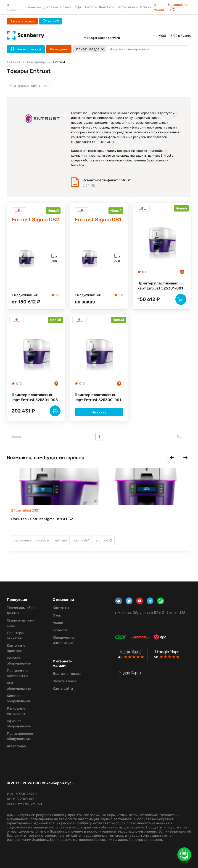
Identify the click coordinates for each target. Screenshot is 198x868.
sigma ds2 (104, 540)
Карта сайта (63, 689)
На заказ (99, 412)
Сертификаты (127, 7)
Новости (90, 7)
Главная (13, 62)
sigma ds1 (81, 540)
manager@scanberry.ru (102, 38)
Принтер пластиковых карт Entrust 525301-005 (35, 397)
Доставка (51, 7)
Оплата (66, 7)
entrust (61, 540)
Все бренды (37, 62)
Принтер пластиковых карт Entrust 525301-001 (160, 286)
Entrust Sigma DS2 (35, 220)
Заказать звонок (22, 21)
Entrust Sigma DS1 (98, 220)
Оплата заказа (65, 681)
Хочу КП (51, 21)
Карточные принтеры (28, 86)
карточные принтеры (31, 540)
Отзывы (146, 7)
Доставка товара (67, 674)
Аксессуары (17, 746)
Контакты (107, 7)
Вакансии (33, 7)
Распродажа (59, 49)
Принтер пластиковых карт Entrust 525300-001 (98, 397)
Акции (58, 623)
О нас (57, 615)
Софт (77, 7)
